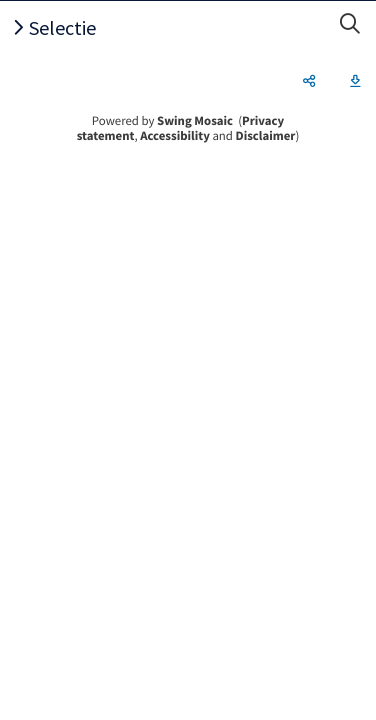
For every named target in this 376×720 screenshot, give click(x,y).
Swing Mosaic (195, 121)
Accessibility (175, 136)
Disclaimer (266, 136)
